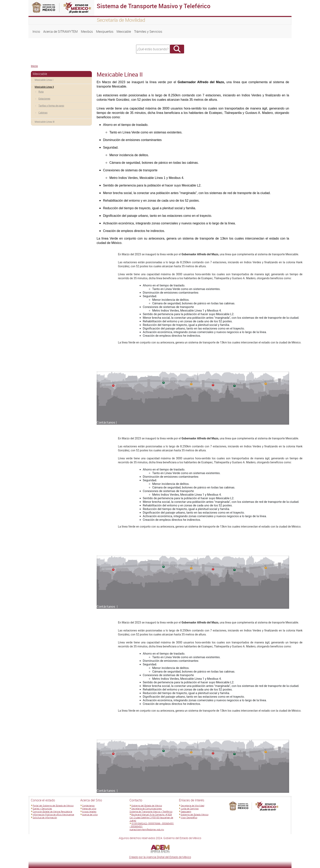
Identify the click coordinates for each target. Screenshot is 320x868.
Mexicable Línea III (45, 122)
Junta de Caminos (190, 808)
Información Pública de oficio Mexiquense (53, 814)
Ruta (41, 92)
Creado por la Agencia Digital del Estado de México (160, 857)
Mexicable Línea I (44, 80)
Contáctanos (88, 805)
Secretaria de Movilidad (192, 805)
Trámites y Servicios (148, 32)
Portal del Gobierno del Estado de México (53, 805)
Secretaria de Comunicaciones (147, 808)
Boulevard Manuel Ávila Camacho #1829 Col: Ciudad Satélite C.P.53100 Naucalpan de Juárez (151, 817)
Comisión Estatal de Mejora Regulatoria (52, 811)
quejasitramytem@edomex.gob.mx (147, 829)
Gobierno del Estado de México (147, 805)
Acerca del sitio (90, 814)
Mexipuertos (105, 32)
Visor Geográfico (189, 817)
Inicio (36, 32)
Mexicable (124, 32)
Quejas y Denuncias (42, 808)
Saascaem (186, 811)
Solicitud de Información (45, 817)
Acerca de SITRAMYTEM (60, 32)
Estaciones (44, 99)
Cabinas (43, 112)
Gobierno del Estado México (195, 814)
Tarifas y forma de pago (51, 106)
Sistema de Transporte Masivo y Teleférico (151, 811)
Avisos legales (89, 811)
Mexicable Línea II (44, 87)
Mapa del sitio (89, 808)
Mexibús (87, 32)
